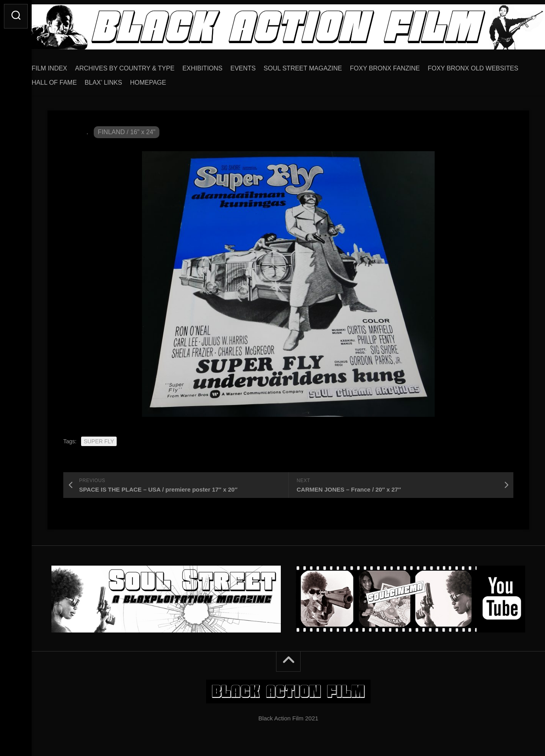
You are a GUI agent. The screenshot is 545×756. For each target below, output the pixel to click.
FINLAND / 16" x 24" (127, 129)
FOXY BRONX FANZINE (401, 66)
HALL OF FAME (168, 80)
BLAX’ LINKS (218, 80)
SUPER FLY (99, 439)
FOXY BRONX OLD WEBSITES (93, 80)
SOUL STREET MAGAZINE (319, 66)
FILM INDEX (65, 66)
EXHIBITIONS (218, 66)
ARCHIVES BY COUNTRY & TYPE (141, 66)
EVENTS (259, 66)
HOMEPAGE (262, 80)
